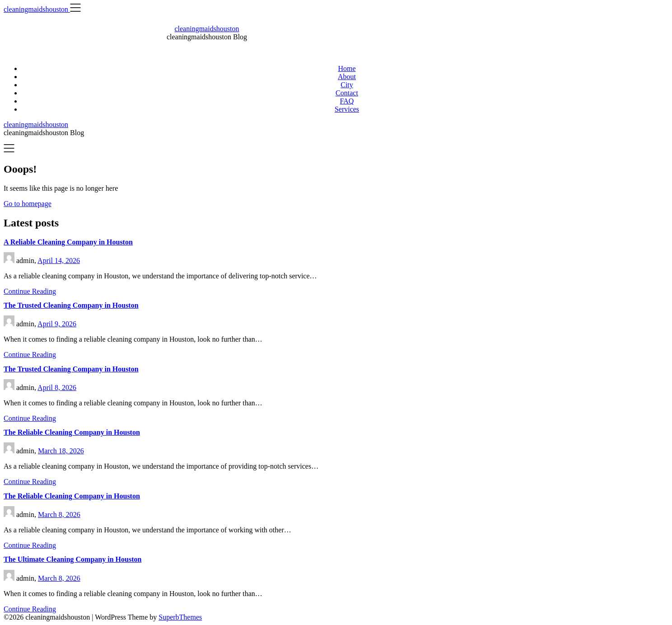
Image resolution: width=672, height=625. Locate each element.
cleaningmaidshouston (207, 29)
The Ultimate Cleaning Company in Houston (72, 559)
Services (347, 109)
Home (347, 68)
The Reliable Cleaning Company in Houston (72, 432)
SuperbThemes (180, 617)
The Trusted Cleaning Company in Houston (71, 305)
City (347, 85)
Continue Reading (30, 291)
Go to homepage (28, 204)
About (347, 77)
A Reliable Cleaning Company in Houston (68, 242)
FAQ (347, 101)
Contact (347, 93)
